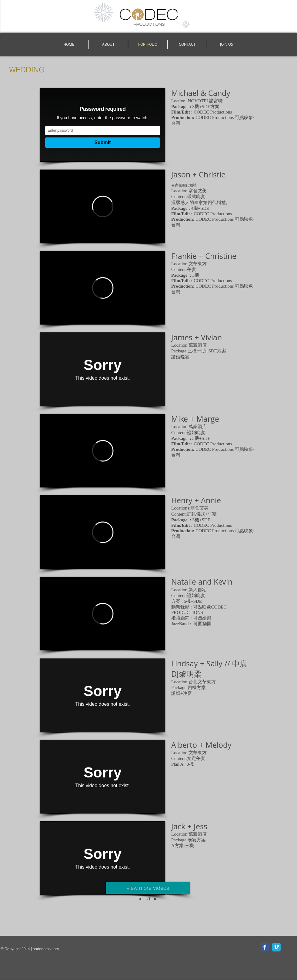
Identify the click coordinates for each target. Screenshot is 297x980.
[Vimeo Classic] (276, 947)
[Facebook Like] (38, 958)
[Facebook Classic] (265, 947)
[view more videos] (148, 888)
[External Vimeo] (103, 125)
